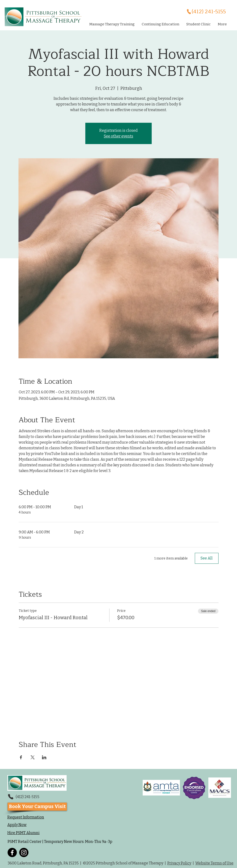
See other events (118, 136)
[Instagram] (24, 852)
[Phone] (11, 797)
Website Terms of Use (214, 863)
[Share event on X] (33, 757)
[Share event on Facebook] (21, 757)
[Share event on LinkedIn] (44, 757)
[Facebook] (12, 852)
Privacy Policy (179, 863)
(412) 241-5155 (27, 797)
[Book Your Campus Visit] (37, 807)
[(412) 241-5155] (204, 11)
